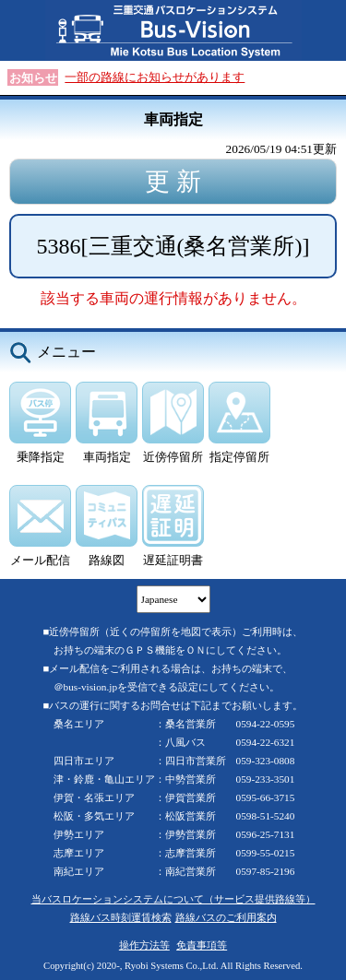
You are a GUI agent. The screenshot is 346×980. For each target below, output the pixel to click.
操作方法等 (144, 945)
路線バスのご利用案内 (226, 917)
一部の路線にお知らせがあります (155, 77)
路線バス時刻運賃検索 (121, 917)
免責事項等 (202, 945)
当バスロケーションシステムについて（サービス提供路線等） (173, 899)
